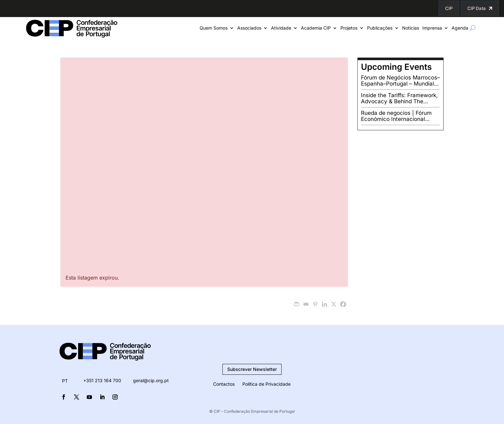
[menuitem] (65, 381)
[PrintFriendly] (297, 304)
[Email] (306, 304)
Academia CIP (316, 28)
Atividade (281, 28)
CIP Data (477, 8)
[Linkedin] (324, 304)
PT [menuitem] (65, 381)
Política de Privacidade (266, 384)
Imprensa (432, 28)
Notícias (411, 28)
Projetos (349, 28)
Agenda (460, 28)
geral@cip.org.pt (151, 380)
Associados (249, 28)
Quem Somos (214, 28)
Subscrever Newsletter (252, 369)
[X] (334, 304)
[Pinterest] (315, 304)
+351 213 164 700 (102, 380)
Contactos (224, 384)
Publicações (380, 28)
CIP (449, 8)
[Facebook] (343, 304)
